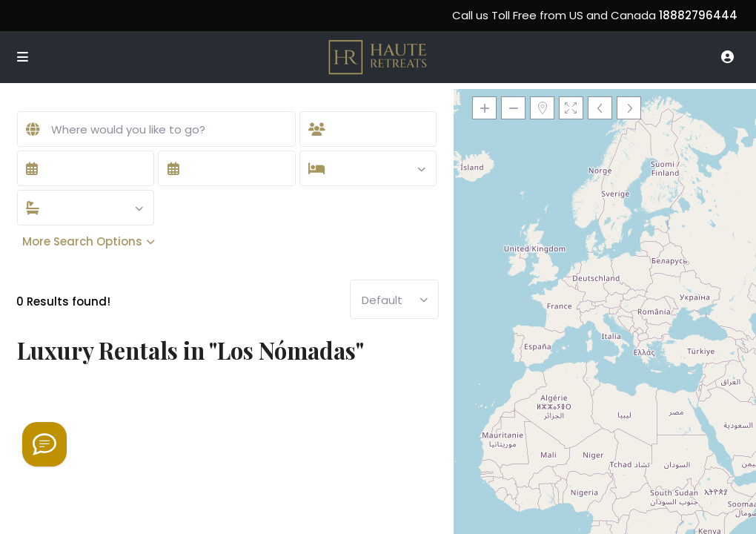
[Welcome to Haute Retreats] (44, 444)
